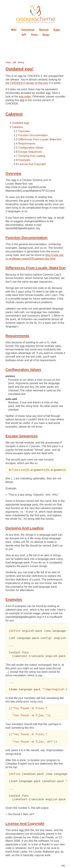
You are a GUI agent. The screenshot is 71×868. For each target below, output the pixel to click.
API (24, 35)
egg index (25, 97)
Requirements (27, 144)
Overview (24, 131)
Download (28, 30)
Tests (34, 35)
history (21, 62)
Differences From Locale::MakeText (40, 139)
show (8, 62)
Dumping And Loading (32, 156)
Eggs (57, 30)
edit (14, 62)
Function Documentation (33, 135)
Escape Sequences (30, 152)
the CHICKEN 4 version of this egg (27, 83)
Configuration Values (31, 148)
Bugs (46, 35)
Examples (24, 160)
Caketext (17, 127)
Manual (44, 30)
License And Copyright (32, 164)
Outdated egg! (20, 123)
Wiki (14, 30)
